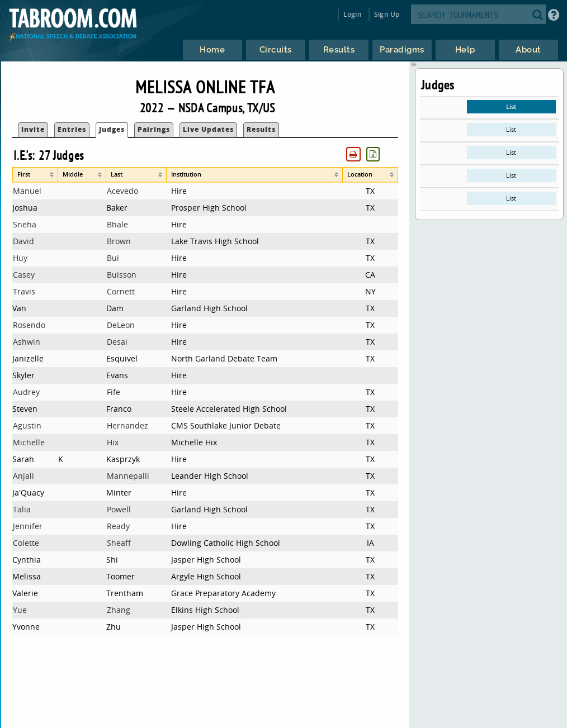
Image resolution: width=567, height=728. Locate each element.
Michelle (29, 442)
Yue (20, 610)
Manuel (27, 191)
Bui (113, 258)
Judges (112, 129)
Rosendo (29, 325)
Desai (117, 342)
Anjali (23, 476)
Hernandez (127, 425)
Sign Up (387, 14)
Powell (119, 509)
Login (353, 14)
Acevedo (122, 191)
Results (261, 129)
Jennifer (28, 526)
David (23, 241)
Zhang (119, 610)
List (511, 106)
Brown (119, 241)
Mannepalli (128, 476)
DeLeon (121, 325)
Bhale (117, 224)
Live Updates (208, 129)
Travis (24, 291)
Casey (24, 275)
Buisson (122, 275)
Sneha (25, 224)
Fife (114, 392)
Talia (22, 509)
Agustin (27, 425)
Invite (33, 129)
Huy (20, 258)
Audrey (26, 392)
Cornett (121, 291)
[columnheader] (35, 175)
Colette (26, 543)
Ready (118, 526)
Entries (72, 129)
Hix (113, 442)
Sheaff (119, 543)
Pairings (154, 129)
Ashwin (27, 342)
